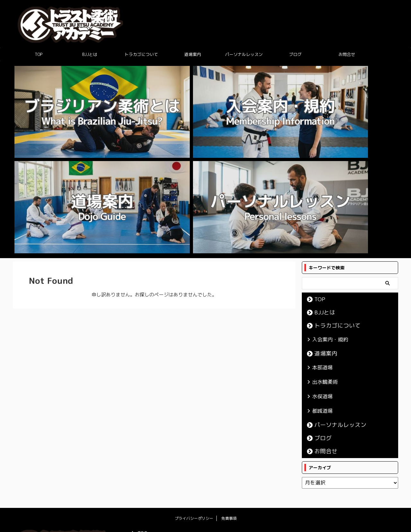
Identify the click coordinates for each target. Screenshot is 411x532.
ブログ (295, 54)
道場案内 (193, 54)
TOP (39, 54)
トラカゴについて (141, 54)
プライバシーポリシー (194, 373)
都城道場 (320, 266)
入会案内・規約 (326, 200)
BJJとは (90, 54)
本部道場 (320, 227)
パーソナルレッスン (244, 54)
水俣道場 (320, 253)
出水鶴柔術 (322, 240)
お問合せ (347, 54)
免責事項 (229, 373)
